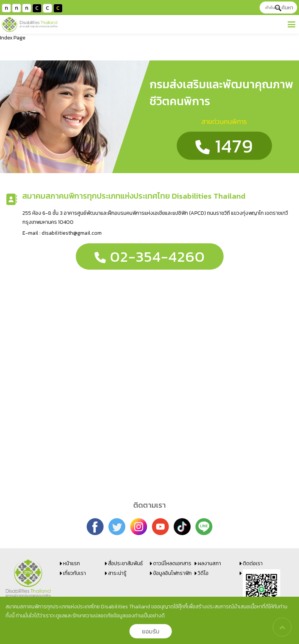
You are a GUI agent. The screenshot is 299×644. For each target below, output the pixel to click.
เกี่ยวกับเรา (74, 573)
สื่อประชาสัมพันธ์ (125, 563)
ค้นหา (284, 8)
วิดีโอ (203, 573)
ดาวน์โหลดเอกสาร (172, 563)
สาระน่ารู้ (117, 573)
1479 (224, 146)
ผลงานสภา (209, 563)
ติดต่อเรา (253, 563)
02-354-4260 (150, 256)
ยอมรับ (151, 631)
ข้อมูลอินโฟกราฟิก (172, 573)
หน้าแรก (71, 563)
